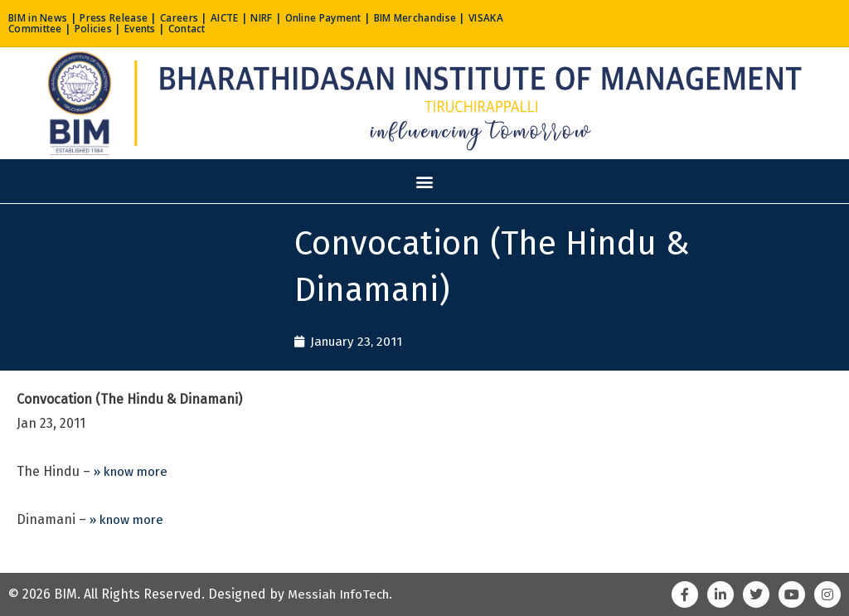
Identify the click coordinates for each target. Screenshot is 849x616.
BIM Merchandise (460, 17)
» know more (133, 472)
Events (196, 28)
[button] (425, 181)
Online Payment (356, 17)
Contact (247, 28)
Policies (145, 28)
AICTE (247, 17)
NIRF (287, 17)
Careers (196, 17)
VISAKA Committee (60, 28)
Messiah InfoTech (342, 594)
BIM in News (41, 17)
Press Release (125, 17)
